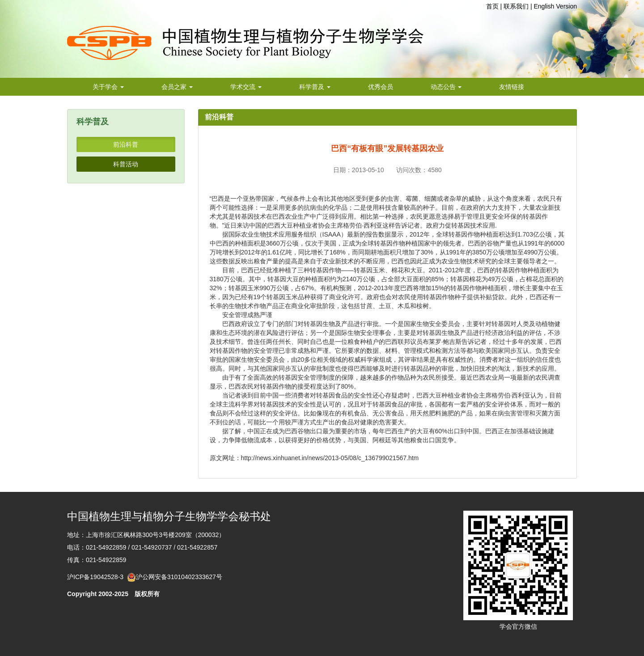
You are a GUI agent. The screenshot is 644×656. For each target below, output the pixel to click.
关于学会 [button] (108, 87)
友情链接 (512, 87)
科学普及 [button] (315, 87)
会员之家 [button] (177, 87)
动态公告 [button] (446, 87)
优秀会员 (381, 87)
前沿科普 (126, 144)
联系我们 (516, 6)
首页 (492, 6)
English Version (555, 6)
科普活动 (126, 164)
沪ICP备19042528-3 (97, 577)
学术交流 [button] (246, 87)
